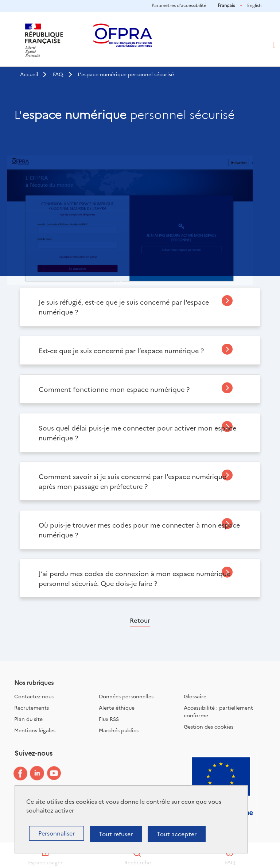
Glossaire (195, 696)
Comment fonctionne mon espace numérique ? (114, 389)
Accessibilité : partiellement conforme (218, 711)
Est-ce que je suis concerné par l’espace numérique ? (121, 350)
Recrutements (32, 707)
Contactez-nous (34, 696)
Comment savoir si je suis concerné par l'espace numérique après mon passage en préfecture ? (132, 481)
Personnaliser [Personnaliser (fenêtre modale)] (57, 833)
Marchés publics (119, 730)
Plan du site (28, 719)
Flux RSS (109, 719)
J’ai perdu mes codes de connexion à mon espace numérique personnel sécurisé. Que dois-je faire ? (135, 578)
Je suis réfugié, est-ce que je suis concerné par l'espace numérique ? (124, 307)
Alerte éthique (117, 707)
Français (226, 5)
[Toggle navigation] (274, 45)
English (254, 5)
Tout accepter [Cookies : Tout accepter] (177, 834)
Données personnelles (126, 696)
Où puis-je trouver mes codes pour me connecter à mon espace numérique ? (139, 530)
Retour (140, 620)
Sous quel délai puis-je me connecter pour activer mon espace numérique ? (137, 433)
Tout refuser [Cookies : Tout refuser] (116, 834)
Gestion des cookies (209, 726)
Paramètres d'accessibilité (179, 5)
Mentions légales (35, 730)
